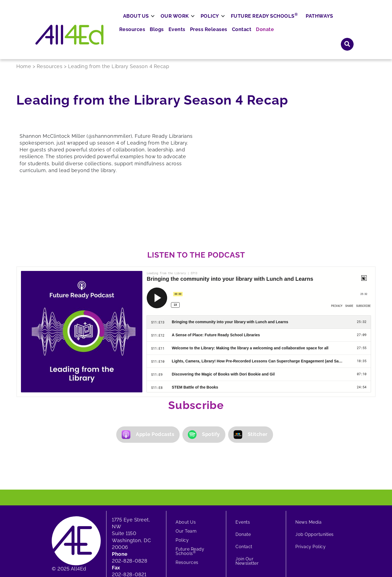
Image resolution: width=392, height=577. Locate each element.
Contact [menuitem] (303, 22)
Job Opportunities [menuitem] (315, 488)
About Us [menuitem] (156, 37)
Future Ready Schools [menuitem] (284, 37)
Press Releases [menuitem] (272, 22)
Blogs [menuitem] (225, 22)
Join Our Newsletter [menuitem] (247, 515)
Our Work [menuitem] (195, 37)
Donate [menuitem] (324, 22)
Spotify (204, 388)
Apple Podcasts (148, 388)
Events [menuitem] (243, 22)
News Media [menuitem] (308, 476)
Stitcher (251, 388)
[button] (347, 21)
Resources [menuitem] (202, 22)
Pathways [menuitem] (339, 37)
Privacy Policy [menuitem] (310, 500)
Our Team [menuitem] (186, 485)
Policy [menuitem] (230, 37)
